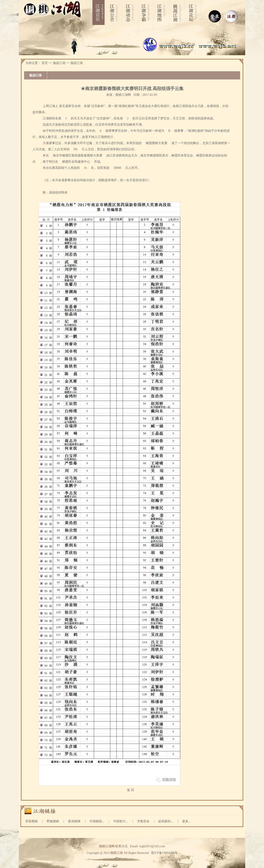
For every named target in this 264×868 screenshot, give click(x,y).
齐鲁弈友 (143, 821)
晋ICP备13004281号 (164, 853)
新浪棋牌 (74, 821)
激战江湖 (59, 63)
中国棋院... (97, 821)
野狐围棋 (53, 821)
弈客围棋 (32, 821)
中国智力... (121, 821)
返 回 (130, 790)
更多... (187, 821)
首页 (45, 63)
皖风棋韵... (166, 821)
